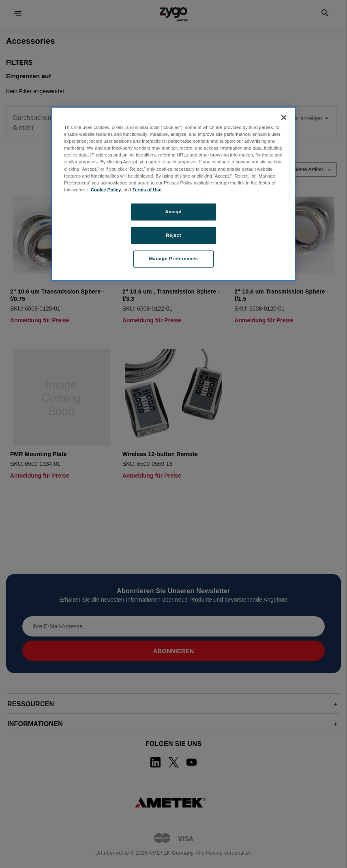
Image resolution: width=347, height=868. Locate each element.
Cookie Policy (106, 190)
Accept (173, 212)
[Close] (284, 118)
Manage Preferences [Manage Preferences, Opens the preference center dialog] (174, 258)
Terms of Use (147, 190)
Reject (173, 235)
